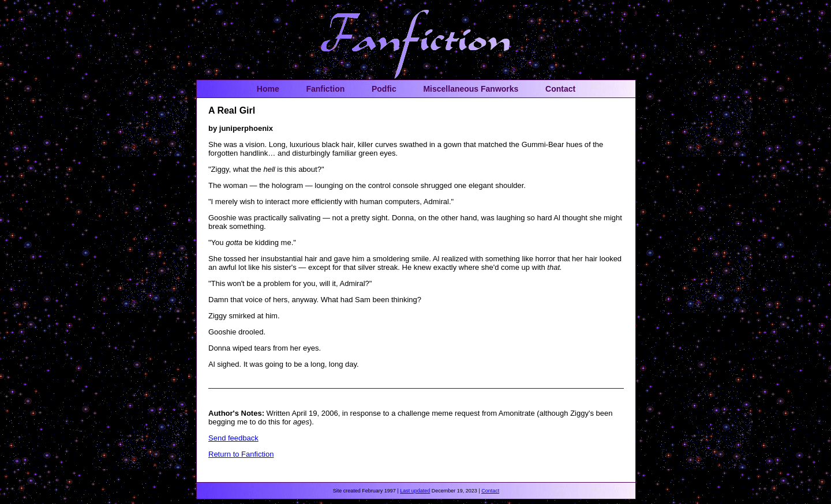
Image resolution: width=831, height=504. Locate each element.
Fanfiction (325, 89)
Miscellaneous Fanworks (471, 89)
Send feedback (233, 438)
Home (268, 89)
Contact (560, 89)
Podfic (384, 89)
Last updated (415, 491)
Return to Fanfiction (241, 454)
